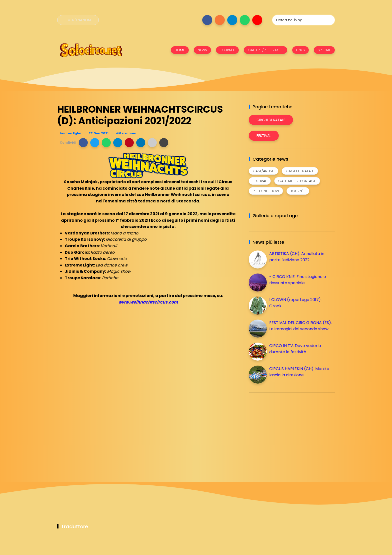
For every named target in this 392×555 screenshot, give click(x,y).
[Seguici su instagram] (220, 20)
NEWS (202, 50)
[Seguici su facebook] (207, 20)
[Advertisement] (286, 431)
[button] (83, 143)
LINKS (300, 50)
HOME (180, 50)
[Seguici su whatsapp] (245, 20)
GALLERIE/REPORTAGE (265, 50)
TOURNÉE (227, 50)
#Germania (126, 133)
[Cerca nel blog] (303, 20)
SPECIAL (324, 50)
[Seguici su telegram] (232, 20)
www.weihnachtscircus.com (148, 302)
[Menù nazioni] (78, 20)
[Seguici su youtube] (257, 20)
